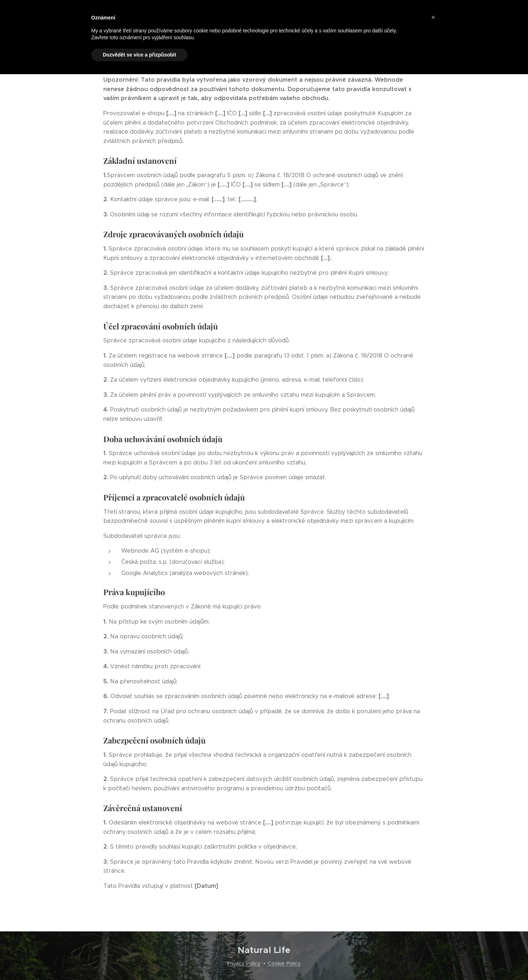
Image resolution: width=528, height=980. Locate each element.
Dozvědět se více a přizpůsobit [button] (140, 55)
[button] (433, 17)
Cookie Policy (284, 963)
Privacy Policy (244, 963)
